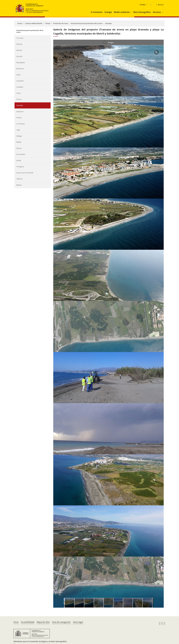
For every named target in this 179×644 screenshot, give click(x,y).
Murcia (19, 148)
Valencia (19, 179)
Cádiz (18, 75)
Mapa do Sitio (43, 622)
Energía (108, 12)
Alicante (19, 44)
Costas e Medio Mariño (34, 23)
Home (20, 23)
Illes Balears (21, 62)
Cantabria (20, 81)
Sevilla (19, 160)
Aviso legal (78, 622)
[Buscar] (159, 5)
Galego (143, 4)
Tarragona (20, 167)
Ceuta (19, 93)
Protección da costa (61, 23)
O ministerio (97, 12)
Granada (108, 23)
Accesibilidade (28, 622)
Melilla (19, 142)
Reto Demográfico (142, 12)
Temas (48, 23)
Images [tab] (109, 42)
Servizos (157, 12)
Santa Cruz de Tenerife (25, 173)
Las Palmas (20, 124)
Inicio (16, 622)
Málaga (19, 136)
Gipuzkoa (20, 111)
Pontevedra (21, 154)
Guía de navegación (61, 622)
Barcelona (20, 69)
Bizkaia (19, 185)
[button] (131, 12)
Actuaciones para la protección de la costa (87, 23)
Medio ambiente (122, 12)
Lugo (18, 130)
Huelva (19, 118)
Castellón (20, 87)
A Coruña (20, 38)
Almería (19, 50)
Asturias (19, 56)
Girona (19, 99)
